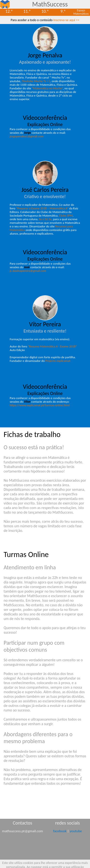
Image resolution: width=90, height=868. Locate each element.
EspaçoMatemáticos (81, 12)
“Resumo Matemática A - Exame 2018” (52, 346)
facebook (60, 831)
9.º (63, 11)
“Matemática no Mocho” (48, 88)
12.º (9, 11)
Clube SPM (66, 215)
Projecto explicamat (58, 361)
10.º (45, 11)
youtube (76, 831)
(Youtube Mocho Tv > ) (36, 81)
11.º (27, 11)
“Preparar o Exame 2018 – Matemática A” (42, 208)
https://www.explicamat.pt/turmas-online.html (40, 405)
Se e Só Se (45, 219)
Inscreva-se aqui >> (66, 20)
